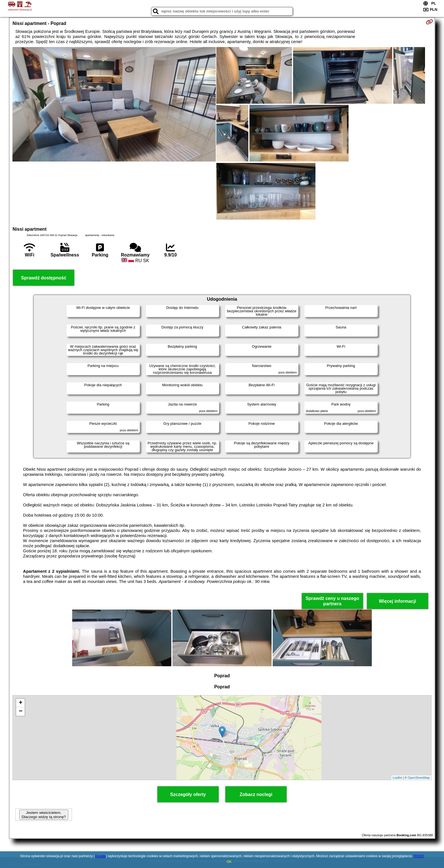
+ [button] (21, 703)
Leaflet (397, 778)
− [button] (21, 712)
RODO (419, 856)
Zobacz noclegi (256, 794)
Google (100, 856)
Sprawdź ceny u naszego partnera (332, 601)
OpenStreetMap (419, 778)
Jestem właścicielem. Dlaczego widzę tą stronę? (44, 815)
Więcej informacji (397, 601)
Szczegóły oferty (188, 794)
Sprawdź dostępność (44, 278)
